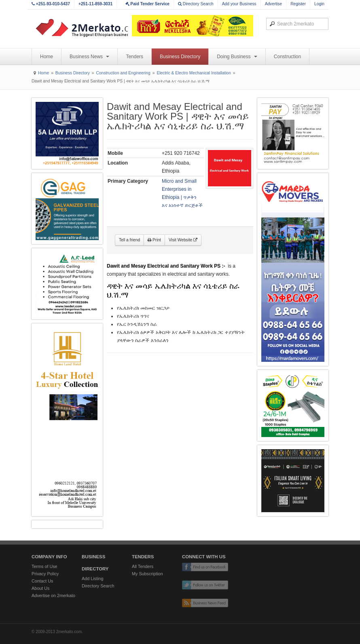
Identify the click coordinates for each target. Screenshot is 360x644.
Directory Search (196, 4)
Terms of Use (44, 566)
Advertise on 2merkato (53, 595)
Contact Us (42, 581)
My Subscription (147, 574)
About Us (40, 588)
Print (154, 240)
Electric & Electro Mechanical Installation (194, 73)
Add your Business (239, 4)
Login (319, 4)
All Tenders (143, 566)
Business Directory (180, 57)
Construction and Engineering (123, 73)
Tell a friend (129, 240)
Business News (89, 57)
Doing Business (237, 57)
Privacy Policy (45, 574)
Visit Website (183, 240)
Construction (287, 57)
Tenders (134, 57)
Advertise (273, 4)
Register (298, 4)
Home (47, 57)
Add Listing (92, 579)
